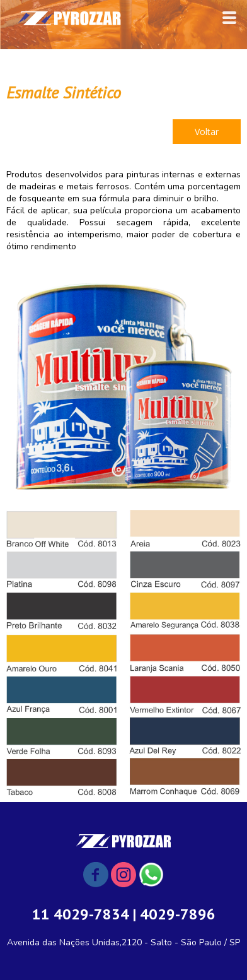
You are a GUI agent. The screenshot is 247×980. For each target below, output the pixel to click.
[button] (207, 132)
